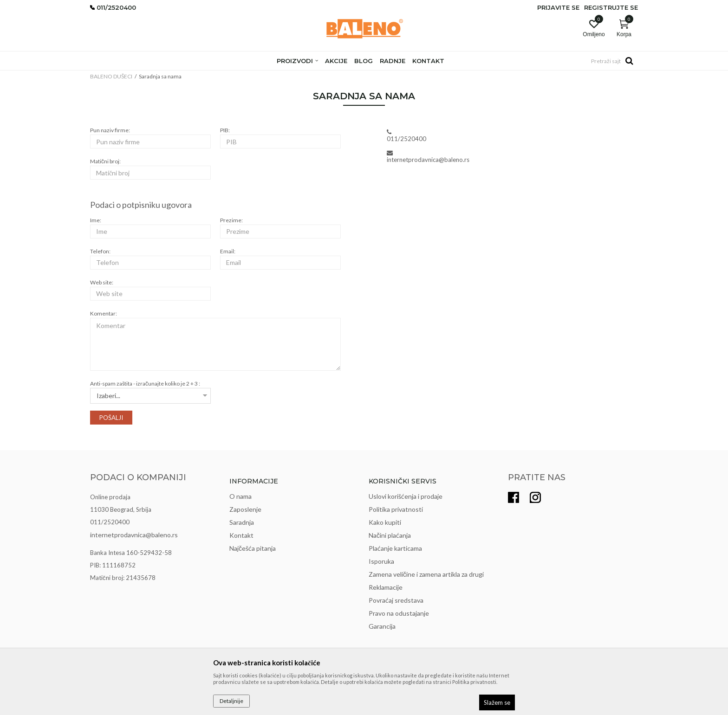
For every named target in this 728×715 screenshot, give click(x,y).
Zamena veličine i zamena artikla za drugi (426, 574)
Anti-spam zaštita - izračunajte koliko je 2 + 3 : (145, 383)
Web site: (102, 282)
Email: (228, 251)
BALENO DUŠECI (111, 76)
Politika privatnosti (396, 509)
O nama (240, 496)
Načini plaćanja (390, 535)
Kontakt (241, 535)
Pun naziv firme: (110, 130)
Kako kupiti (385, 522)
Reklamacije (386, 587)
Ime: (96, 220)
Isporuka (381, 561)
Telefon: (100, 251)
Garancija (382, 626)
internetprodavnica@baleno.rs (134, 535)
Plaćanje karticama (395, 548)
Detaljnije (231, 701)
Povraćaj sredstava (396, 600)
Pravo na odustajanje (399, 613)
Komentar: (104, 313)
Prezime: (231, 220)
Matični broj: (105, 161)
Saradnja (242, 522)
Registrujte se (611, 7)
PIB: (225, 130)
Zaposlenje (245, 509)
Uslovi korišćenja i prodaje (406, 496)
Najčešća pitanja (253, 548)
